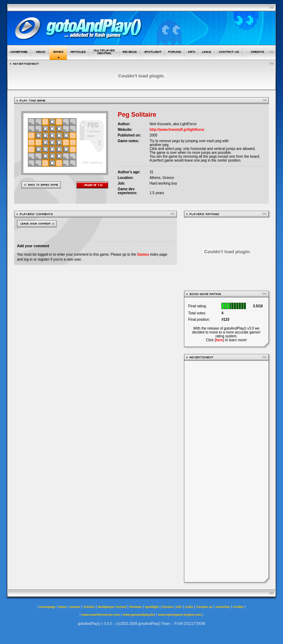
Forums (168, 607)
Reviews (135, 607)
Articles (89, 607)
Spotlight (152, 607)
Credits (238, 607)
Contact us (204, 607)
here (219, 340)
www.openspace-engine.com (180, 615)
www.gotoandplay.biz (139, 615)
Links (189, 607)
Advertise (223, 607)
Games (143, 254)
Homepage (47, 607)
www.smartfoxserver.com (101, 615)
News (63, 607)
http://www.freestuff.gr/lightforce (177, 130)
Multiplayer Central (112, 607)
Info (179, 607)
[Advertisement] (226, 471)
